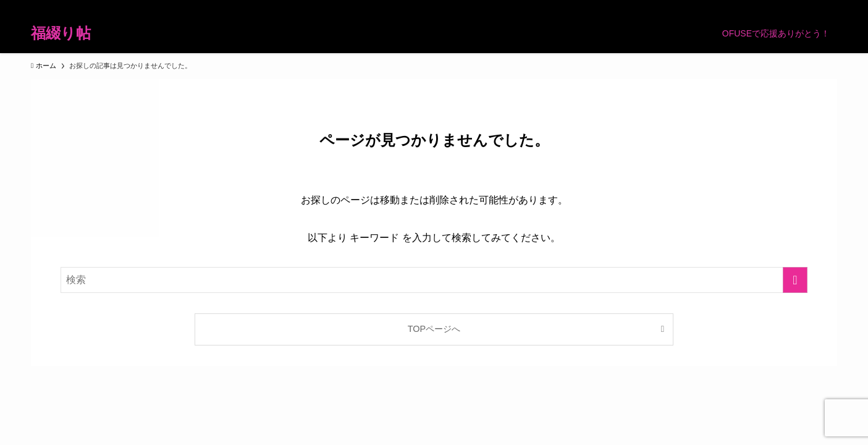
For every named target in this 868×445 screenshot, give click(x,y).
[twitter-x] (733, 7)
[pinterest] (781, 7)
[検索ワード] (434, 280)
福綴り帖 (61, 33)
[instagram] (749, 7)
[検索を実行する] (795, 280)
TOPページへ (434, 329)
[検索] (829, 7)
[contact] (813, 7)
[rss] (797, 7)
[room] (765, 7)
